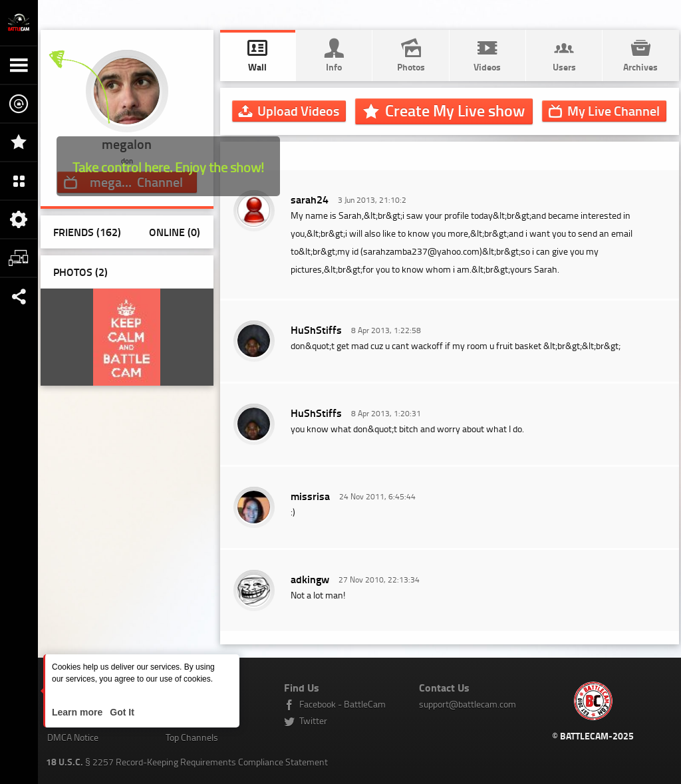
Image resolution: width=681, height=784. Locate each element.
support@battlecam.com (468, 704)
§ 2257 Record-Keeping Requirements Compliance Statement (187, 762)
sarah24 (310, 199)
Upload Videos (298, 110)
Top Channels (192, 737)
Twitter (313, 720)
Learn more (78, 712)
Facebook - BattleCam (342, 704)
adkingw (310, 579)
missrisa (310, 496)
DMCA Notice (73, 737)
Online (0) (175, 232)
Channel (613, 110)
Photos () (80, 272)
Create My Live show (455, 110)
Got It (120, 712)
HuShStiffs (316, 329)
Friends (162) (87, 232)
